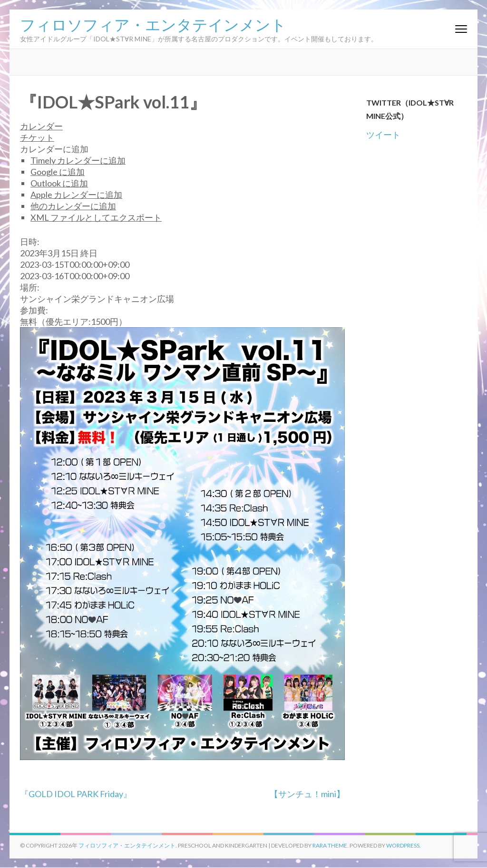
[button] (54, 149)
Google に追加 (58, 172)
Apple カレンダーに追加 (76, 195)
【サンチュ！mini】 (307, 794)
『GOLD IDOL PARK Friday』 (76, 794)
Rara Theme (330, 845)
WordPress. (404, 845)
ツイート (383, 135)
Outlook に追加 (59, 183)
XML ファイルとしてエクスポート (96, 217)
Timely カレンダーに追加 (78, 160)
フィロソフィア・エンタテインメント (153, 24)
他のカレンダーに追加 (73, 206)
